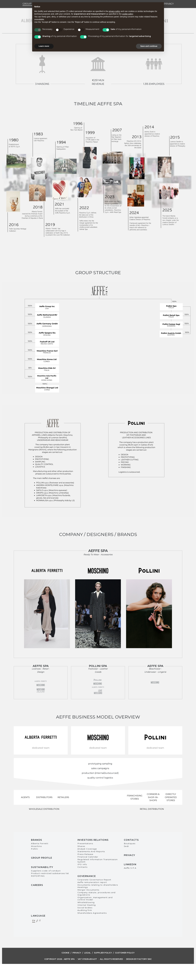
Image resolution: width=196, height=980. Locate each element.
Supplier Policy (103, 953)
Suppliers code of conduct (46, 871)
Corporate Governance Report (94, 880)
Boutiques (130, 843)
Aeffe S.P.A (130, 868)
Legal (87, 953)
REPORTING (38, 876)
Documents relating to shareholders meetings (98, 886)
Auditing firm (85, 910)
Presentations (85, 843)
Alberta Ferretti (40, 843)
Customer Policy (125, 953)
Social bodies (85, 908)
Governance (87, 876)
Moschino (36, 846)
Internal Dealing (87, 905)
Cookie (65, 953)
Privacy (169, 4)
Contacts (82, 867)
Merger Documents (88, 890)
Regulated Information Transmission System (98, 861)
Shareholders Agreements (92, 913)
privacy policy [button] (114, 11)
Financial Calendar (88, 857)
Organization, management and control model (95, 899)
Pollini (34, 849)
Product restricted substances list (50, 873)
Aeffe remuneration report (92, 882)
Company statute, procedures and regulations (96, 894)
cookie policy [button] (128, 14)
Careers (37, 885)
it (40, 921)
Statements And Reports (91, 851)
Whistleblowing (86, 902)
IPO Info (82, 864)
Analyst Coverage (87, 849)
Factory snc (144, 959)
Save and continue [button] (149, 46)
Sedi (126, 846)
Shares (81, 846)
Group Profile (42, 858)
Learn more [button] (44, 46)
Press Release (85, 854)
